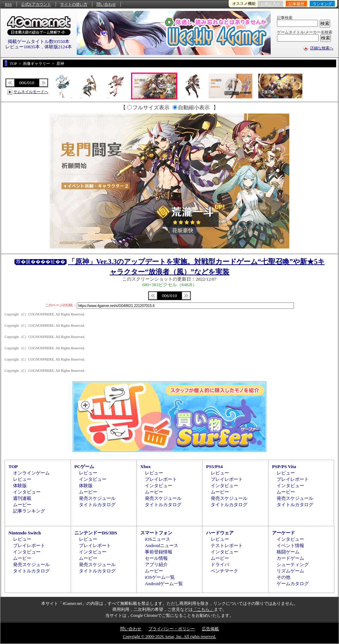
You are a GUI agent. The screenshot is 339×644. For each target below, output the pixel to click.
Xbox (146, 467)
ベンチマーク (224, 571)
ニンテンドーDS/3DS (96, 533)
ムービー (22, 505)
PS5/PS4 (214, 467)
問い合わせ (106, 4)
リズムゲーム (290, 571)
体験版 (20, 486)
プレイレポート (161, 479)
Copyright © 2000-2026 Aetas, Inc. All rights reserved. (169, 637)
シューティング (293, 565)
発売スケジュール (97, 498)
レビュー (22, 479)
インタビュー (27, 492)
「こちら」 (203, 609)
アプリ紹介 (156, 565)
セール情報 (156, 558)
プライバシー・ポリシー (172, 629)
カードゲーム (290, 558)
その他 (283, 577)
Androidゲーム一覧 (164, 584)
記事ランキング (29, 511)
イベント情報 (290, 545)
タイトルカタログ (97, 505)
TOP (13, 467)
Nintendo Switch (25, 533)
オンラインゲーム (31, 473)
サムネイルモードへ (31, 92)
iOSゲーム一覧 (160, 577)
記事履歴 (296, 4)
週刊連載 (22, 498)
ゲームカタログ (293, 584)
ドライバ (220, 565)
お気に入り (270, 4)
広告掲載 (210, 629)
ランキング (322, 4)
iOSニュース (158, 539)
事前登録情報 (159, 552)
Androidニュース (162, 545)
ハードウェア (220, 533)
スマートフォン (156, 533)
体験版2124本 (58, 47)
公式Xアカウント (36, 4)
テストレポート (227, 545)
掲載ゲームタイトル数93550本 (39, 41)
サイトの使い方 (74, 4)
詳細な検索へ (322, 48)
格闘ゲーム (288, 552)
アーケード (283, 533)
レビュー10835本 (23, 47)
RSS (8, 4)
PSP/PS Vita (284, 467)
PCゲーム (84, 467)
